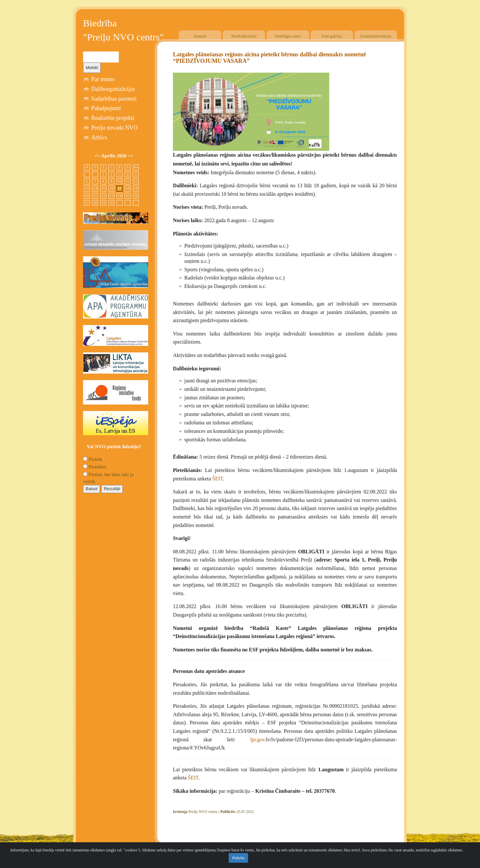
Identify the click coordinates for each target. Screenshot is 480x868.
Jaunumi (200, 36)
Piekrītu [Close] (238, 858)
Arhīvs (99, 137)
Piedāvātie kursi (244, 36)
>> (130, 156)
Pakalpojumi (106, 108)
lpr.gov (258, 740)
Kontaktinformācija (376, 36)
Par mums (103, 79)
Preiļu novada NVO (114, 128)
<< (98, 156)
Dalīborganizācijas (113, 89)
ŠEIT (218, 479)
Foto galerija (332, 36)
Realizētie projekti (113, 118)
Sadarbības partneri (114, 99)
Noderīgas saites (288, 36)
